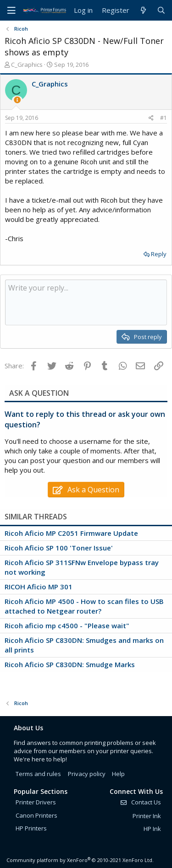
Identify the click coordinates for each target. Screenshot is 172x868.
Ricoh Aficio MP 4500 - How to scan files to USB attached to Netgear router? (84, 606)
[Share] (151, 118)
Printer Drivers (36, 802)
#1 (164, 118)
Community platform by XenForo (80, 860)
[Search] (161, 10)
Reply (159, 254)
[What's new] (143, 10)
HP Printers (31, 828)
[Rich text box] (86, 302)
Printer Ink (147, 816)
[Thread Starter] (17, 100)
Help (118, 774)
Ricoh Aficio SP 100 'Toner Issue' (59, 548)
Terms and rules (38, 774)
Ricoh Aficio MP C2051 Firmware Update (71, 533)
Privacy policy (87, 774)
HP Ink (152, 829)
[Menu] (11, 11)
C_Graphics (27, 65)
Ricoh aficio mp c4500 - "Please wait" (67, 625)
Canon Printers (36, 815)
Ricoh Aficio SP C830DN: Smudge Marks (70, 664)
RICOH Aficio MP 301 (39, 587)
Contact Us (140, 802)
